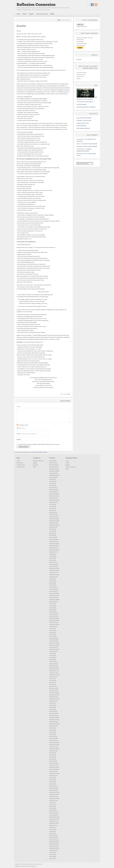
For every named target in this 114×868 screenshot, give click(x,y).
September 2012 (54, 798)
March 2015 (52, 736)
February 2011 (53, 838)
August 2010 (53, 850)
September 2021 (54, 575)
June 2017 (52, 680)
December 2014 (53, 742)
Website (19, 439)
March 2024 (52, 513)
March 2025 (52, 488)
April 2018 (52, 660)
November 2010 (53, 844)
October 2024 (53, 498)
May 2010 (52, 856)
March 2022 (52, 562)
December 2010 (53, 842)
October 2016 (53, 697)
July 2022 (52, 554)
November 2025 (53, 471)
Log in (18, 461)
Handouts (35, 465)
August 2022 (53, 552)
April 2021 (52, 585)
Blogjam (35, 463)
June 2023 (52, 531)
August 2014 (53, 751)
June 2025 (52, 481)
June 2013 (52, 780)
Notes (34, 467)
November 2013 (53, 769)
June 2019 (52, 631)
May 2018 (52, 658)
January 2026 (53, 467)
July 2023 (52, 529)
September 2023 (54, 525)
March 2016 (52, 711)
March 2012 (52, 811)
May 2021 (52, 583)
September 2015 (54, 724)
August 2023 (53, 527)
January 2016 (53, 716)
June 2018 (52, 655)
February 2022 (53, 564)
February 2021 (53, 589)
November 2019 (53, 620)
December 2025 (53, 469)
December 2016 (53, 693)
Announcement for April (83, 123)
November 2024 (53, 496)
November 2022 (53, 546)
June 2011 (52, 829)
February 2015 (53, 738)
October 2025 (53, 473)
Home (67, 461)
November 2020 (53, 595)
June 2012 (52, 805)
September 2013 (54, 774)
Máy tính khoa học (81, 154)
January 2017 (53, 691)
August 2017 (53, 676)
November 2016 (53, 695)
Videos (67, 463)
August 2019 (53, 626)
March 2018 (52, 662)
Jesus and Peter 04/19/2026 (84, 118)
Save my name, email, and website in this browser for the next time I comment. (39, 444)
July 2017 (52, 678)
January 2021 (53, 591)
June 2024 (52, 506)
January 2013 (53, 790)
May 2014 (52, 757)
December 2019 (53, 618)
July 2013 (52, 778)
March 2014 (52, 761)
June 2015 (52, 730)
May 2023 (52, 533)
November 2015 (53, 720)
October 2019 (53, 622)
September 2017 (54, 674)
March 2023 (52, 537)
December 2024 (53, 494)
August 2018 (53, 651)
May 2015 (52, 732)
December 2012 (53, 792)
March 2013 (52, 786)
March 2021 (52, 587)
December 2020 (53, 593)
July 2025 (52, 479)
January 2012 (53, 815)
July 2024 (52, 504)
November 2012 (53, 794)
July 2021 (52, 579)
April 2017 (52, 684)
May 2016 (52, 707)
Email (26, 434)
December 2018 (53, 643)
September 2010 (54, 848)
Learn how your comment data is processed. (39, 452)
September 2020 (54, 600)
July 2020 (52, 604)
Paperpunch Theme (20, 866)
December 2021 (53, 568)
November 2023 (53, 521)
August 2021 (53, 577)
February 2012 (53, 813)
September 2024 (54, 500)
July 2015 (52, 728)
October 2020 (53, 597)
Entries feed (20, 463)
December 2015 (53, 718)
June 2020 (52, 606)
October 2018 (53, 647)
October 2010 (53, 846)
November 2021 (53, 571)
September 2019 (54, 624)
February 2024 (53, 515)
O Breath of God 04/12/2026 (84, 120)
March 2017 (52, 687)
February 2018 (53, 664)
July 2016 (52, 703)
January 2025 (53, 492)
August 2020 (53, 602)
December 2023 (53, 519)
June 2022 (52, 556)
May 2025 (52, 484)
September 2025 (54, 475)
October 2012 (53, 796)
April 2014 (52, 759)
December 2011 (53, 817)
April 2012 (52, 809)
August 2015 (53, 726)
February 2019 (53, 639)
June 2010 (52, 854)
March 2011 (52, 836)
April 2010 (52, 858)
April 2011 (52, 834)
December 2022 (53, 544)
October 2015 (53, 722)
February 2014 (53, 763)
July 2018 (52, 653)
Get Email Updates (82, 104)
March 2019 (52, 637)
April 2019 (52, 635)
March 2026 (52, 463)
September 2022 (54, 550)
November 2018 (53, 645)
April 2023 (52, 535)
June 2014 (52, 755)
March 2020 (52, 612)
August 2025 (53, 477)
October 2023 (53, 523)
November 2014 (53, 745)
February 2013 (53, 788)
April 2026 (52, 461)
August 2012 (53, 800)
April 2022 (52, 560)
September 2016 (54, 699)
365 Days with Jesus (38, 461)
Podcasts (79, 59)
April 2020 (52, 610)
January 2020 (53, 616)
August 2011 (53, 825)
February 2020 (53, 614)
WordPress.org (20, 467)
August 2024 (53, 502)
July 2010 (52, 852)
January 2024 (53, 517)
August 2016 (53, 701)
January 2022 (53, 566)
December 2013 (53, 767)
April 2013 (52, 784)
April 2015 (52, 734)
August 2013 (53, 776)
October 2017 (53, 672)
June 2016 (52, 705)
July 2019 (52, 629)
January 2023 (53, 542)
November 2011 (53, 819)
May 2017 (52, 682)
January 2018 (53, 666)
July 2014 (52, 753)
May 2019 (52, 633)
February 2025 (53, 490)
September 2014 (54, 749)
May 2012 (52, 807)
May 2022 (52, 558)
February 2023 (53, 539)
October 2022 (53, 548)
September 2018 (54, 649)
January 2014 (53, 765)
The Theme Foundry (31, 866)
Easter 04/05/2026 (81, 126)
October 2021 (53, 573)
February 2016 (53, 713)
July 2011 (52, 827)
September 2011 (54, 823)
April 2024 (52, 510)
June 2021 (52, 581)
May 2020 (52, 608)
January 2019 (53, 641)
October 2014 (53, 747)
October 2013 (53, 771)
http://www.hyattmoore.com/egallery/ (86, 107)
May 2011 (52, 832)
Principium (79, 146)
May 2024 (52, 508)
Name (21, 428)
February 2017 (53, 689)
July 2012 (52, 803)
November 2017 (53, 670)
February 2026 (53, 465)
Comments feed (21, 465)
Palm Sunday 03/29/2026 (83, 128)
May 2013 (52, 782)
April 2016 (52, 709)
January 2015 (53, 740)
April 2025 (52, 486)
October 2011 (53, 821)
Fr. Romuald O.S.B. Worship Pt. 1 (85, 102)
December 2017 (53, 668)
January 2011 (53, 840)
